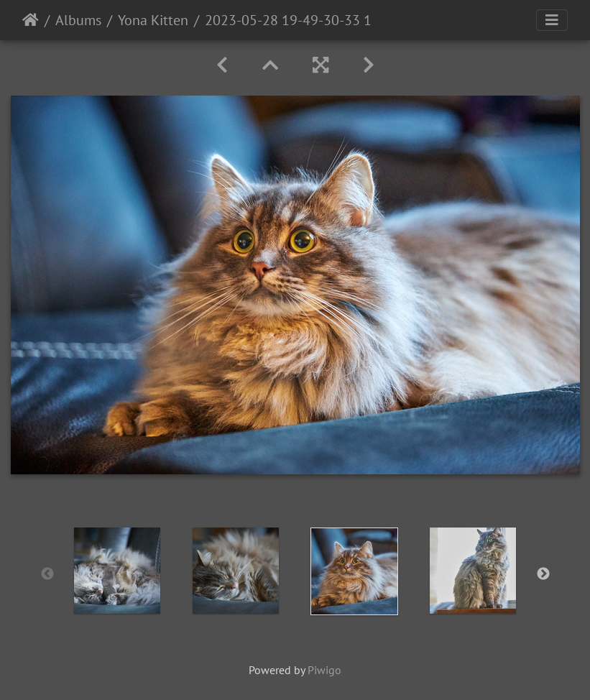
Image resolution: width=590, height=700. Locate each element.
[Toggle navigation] (552, 20)
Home (31, 20)
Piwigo (324, 670)
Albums (78, 20)
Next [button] (543, 574)
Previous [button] (47, 574)
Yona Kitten (153, 20)
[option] (117, 571)
